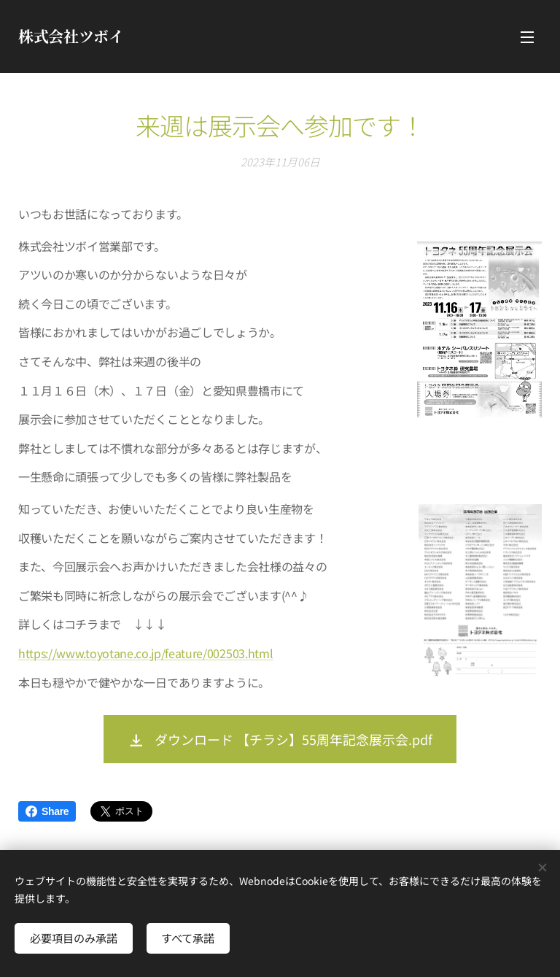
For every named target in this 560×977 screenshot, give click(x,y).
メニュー (527, 37)
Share (47, 811)
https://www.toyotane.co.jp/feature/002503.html (145, 652)
